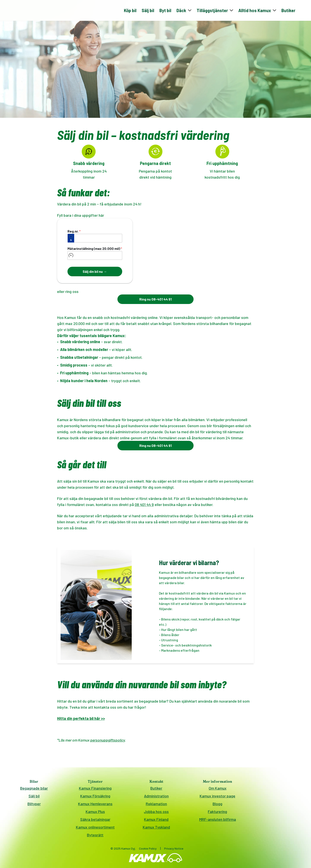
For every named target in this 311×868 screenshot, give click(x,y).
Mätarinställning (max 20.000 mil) (95, 250)
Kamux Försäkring (95, 797)
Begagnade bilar (34, 790)
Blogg (217, 805)
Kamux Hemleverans (95, 805)
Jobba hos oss (156, 813)
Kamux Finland (156, 821)
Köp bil (130, 11)
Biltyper (34, 805)
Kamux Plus (95, 813)
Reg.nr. (74, 233)
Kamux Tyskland (156, 829)
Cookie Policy (148, 850)
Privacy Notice (174, 850)
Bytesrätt (95, 836)
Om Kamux (218, 790)
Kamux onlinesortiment (95, 829)
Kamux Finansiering (95, 790)
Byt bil (165, 11)
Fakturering (217, 813)
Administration (156, 797)
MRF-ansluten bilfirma (218, 821)
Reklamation (156, 805)
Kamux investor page (217, 797)
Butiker (288, 11)
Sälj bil (148, 11)
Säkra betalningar (95, 821)
